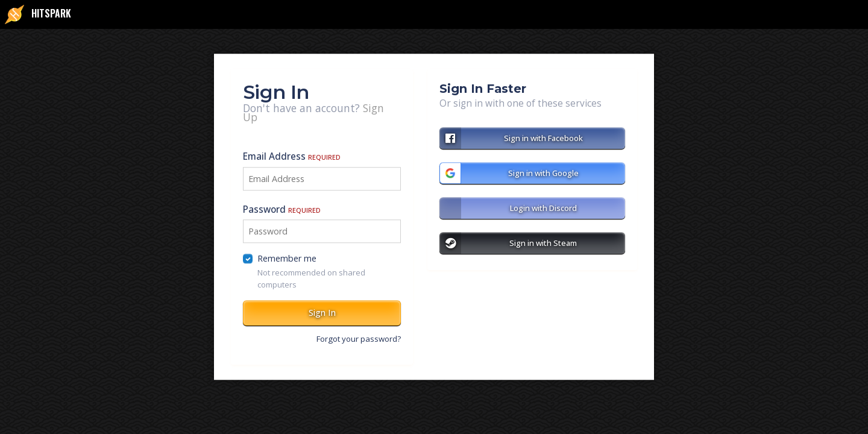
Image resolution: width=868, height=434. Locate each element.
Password (282, 209)
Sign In (322, 313)
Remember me (287, 259)
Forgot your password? (359, 339)
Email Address (292, 157)
